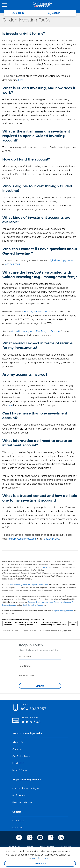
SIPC (50, 567)
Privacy (30, 847)
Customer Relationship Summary (40, 602)
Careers (17, 749)
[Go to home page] (42, 5)
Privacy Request (47, 847)
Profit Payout (19, 795)
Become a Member (23, 802)
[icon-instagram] (51, 838)
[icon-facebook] (19, 838)
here (21, 80)
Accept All (40, 864)
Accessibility (66, 847)
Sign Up (40, 686)
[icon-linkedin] (61, 838)
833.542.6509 (13, 264)
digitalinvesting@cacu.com (63, 261)
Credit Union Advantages (26, 788)
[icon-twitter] (30, 838)
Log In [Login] (18, 13)
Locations (18, 828)
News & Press (20, 770)
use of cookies (40, 858)
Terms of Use (14, 847)
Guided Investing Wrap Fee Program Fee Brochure (29, 585)
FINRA (45, 567)
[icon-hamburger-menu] (5, 5)
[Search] (54, 13)
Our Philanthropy (21, 756)
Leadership (18, 763)
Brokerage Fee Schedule (37, 312)
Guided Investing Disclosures (34, 605)
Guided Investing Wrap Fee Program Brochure (36, 331)
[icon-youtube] (40, 838)
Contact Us (18, 821)
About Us (18, 742)
